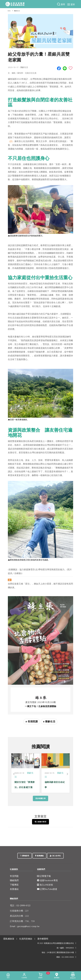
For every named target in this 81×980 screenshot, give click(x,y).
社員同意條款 (26, 939)
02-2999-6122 (20, 905)
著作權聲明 (43, 939)
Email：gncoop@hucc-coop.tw (25, 926)
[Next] (67, 774)
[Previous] (14, 774)
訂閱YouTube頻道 (47, 889)
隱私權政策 (9, 939)
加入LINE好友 (45, 885)
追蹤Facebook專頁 (47, 880)
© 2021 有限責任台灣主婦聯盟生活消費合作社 (56, 943)
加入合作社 (55, 856)
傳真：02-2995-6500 (65, 957)
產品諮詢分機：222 (19, 916)
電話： (13, 905)
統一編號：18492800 (65, 948)
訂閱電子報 (44, 876)
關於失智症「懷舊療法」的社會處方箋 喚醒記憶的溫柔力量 (25, 787)
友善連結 (14, 889)
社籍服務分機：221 (19, 911)
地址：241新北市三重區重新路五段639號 (58, 952)
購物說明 (25, 856)
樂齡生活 (17, 11)
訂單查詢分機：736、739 (22, 921)
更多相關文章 (40, 798)
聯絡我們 (14, 880)
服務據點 (39, 856)
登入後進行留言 (41, 822)
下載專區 (14, 885)
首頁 (9, 11)
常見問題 (14, 876)
